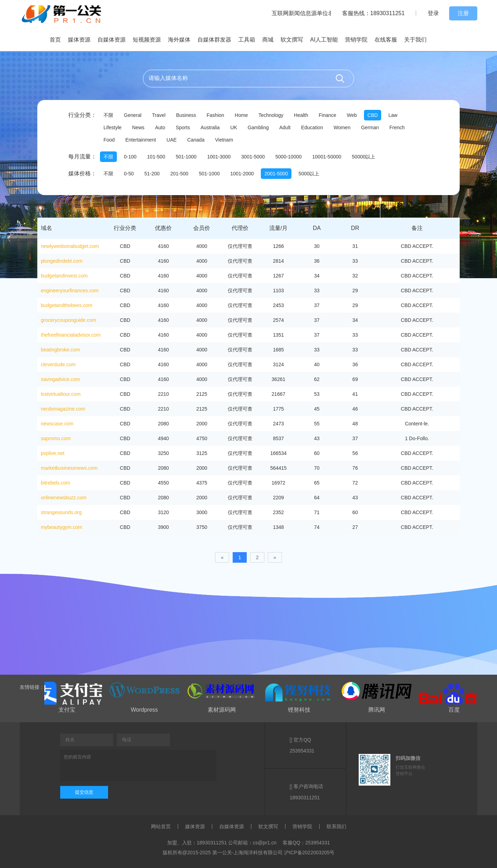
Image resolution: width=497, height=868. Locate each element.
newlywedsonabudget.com (70, 246)
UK (234, 127)
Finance (327, 115)
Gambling (258, 127)
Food (109, 140)
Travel (159, 115)
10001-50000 (327, 157)
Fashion (215, 115)
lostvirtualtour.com (61, 394)
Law (393, 115)
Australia (210, 127)
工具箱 (247, 40)
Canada (196, 140)
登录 (433, 13)
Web (352, 115)
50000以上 (364, 157)
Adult (285, 127)
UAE (172, 140)
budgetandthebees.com (67, 305)
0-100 (130, 157)
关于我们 (415, 40)
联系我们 (336, 826)
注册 (463, 13)
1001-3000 (219, 157)
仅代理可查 (240, 246)
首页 (55, 40)
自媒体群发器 (214, 40)
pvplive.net (53, 453)
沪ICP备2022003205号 (309, 853)
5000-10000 (288, 157)
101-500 (156, 157)
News (138, 127)
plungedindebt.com (62, 261)
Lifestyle (112, 127)
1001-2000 (242, 174)
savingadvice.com (60, 379)
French (397, 127)
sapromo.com (56, 438)
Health (301, 115)
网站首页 (161, 826)
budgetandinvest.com (64, 276)
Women (342, 127)
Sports (183, 127)
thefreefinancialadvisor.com (71, 335)
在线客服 (386, 40)
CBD (373, 115)
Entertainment (141, 140)
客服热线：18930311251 (373, 13)
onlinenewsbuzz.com (64, 498)
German (370, 127)
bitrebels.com (55, 483)
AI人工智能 (324, 40)
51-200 (152, 174)
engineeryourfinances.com (70, 291)
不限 (108, 115)
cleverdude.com (58, 364)
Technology (271, 115)
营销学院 (356, 40)
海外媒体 (179, 40)
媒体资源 (79, 40)
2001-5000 (276, 174)
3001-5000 (253, 157)
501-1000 (186, 157)
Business (186, 115)
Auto (160, 127)
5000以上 (309, 174)
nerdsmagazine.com (63, 409)
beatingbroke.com (60, 350)
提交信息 (84, 792)
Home (241, 115)
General (133, 115)
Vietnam (224, 140)
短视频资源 (147, 40)
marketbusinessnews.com (69, 468)
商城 (268, 40)
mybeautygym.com (61, 527)
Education (312, 127)
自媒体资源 (112, 40)
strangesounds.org (61, 512)
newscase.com (57, 424)
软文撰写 (292, 40)
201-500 (179, 174)
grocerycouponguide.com (68, 320)
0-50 (129, 174)
